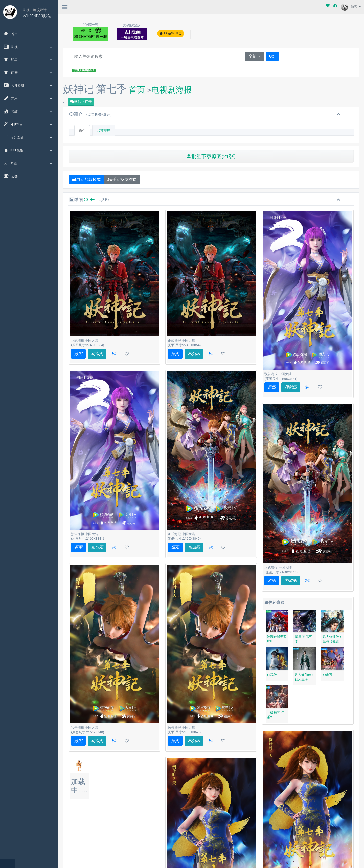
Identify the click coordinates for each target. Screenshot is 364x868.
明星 (29, 59)
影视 (29, 47)
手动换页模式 (122, 179)
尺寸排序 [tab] (104, 130)
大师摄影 (29, 85)
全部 (253, 56)
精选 (29, 163)
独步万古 (329, 675)
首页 (11, 34)
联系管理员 (170, 33)
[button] (114, 354)
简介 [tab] (82, 130)
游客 (350, 7)
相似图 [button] (97, 354)
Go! (272, 56)
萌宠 (29, 72)
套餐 (11, 176)
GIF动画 (29, 124)
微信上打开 (81, 102)
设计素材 (29, 137)
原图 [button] (78, 354)
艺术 (29, 98)
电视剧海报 (172, 90)
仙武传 (272, 675)
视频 (29, 111)
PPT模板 (29, 150)
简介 (90, 114)
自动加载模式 (86, 179)
